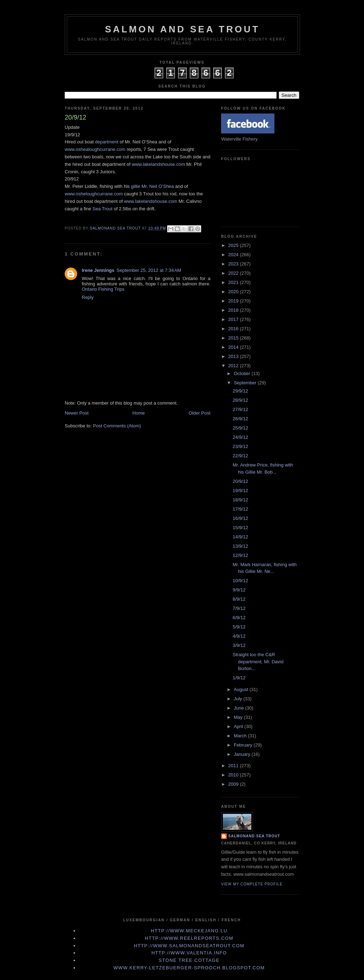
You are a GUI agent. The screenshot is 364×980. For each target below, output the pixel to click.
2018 (234, 310)
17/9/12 (240, 509)
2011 (234, 766)
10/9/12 (240, 581)
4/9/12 (239, 636)
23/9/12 (240, 446)
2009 (234, 784)
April (239, 726)
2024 (234, 255)
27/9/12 (240, 409)
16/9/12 (240, 518)
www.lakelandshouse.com (159, 164)
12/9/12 (240, 555)
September (246, 383)
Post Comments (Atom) (117, 426)
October (243, 373)
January (243, 754)
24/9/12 (240, 437)
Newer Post (77, 413)
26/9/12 (240, 419)
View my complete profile (252, 884)
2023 (234, 264)
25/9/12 (240, 428)
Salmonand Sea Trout (254, 836)
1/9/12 (239, 678)
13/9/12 (240, 546)
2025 (234, 245)
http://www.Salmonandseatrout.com (189, 946)
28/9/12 (240, 400)
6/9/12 (239, 618)
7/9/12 (239, 608)
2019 (234, 301)
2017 (234, 319)
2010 (234, 775)
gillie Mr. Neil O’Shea (152, 186)
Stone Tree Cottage (189, 960)
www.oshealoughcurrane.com (95, 149)
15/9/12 (240, 528)
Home (139, 413)
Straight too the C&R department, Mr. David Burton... (258, 662)
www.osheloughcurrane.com (94, 194)
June (240, 708)
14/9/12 (240, 537)
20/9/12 (240, 481)
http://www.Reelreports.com (189, 938)
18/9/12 (240, 500)
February (244, 745)
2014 (234, 347)
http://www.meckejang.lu (189, 931)
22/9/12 (240, 456)
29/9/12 (240, 391)
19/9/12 (240, 491)
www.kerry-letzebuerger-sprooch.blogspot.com (189, 968)
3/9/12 (239, 645)
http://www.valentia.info (189, 953)
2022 (234, 273)
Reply (88, 297)
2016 (234, 329)
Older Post (200, 413)
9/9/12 (239, 590)
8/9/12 (239, 599)
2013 (234, 356)
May (239, 717)
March (241, 736)
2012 (234, 366)
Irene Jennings (98, 270)
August (242, 689)
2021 (234, 282)
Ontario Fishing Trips (103, 289)
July (239, 699)
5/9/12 (239, 627)
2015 (234, 338)
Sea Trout (102, 209)
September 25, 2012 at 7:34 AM (149, 270)
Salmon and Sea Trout (182, 29)
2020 (234, 292)
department (107, 142)
